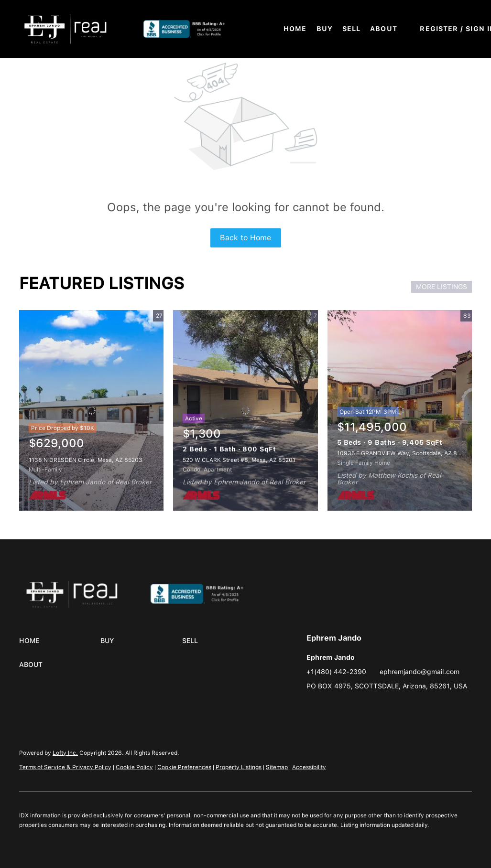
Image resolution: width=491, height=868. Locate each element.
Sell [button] (351, 29)
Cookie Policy (134, 767)
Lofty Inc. (65, 753)
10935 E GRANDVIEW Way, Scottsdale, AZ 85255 (404, 453)
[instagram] (314, 707)
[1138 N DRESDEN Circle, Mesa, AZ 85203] (91, 410)
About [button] (384, 29)
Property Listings (239, 767)
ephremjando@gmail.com (420, 672)
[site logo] (208, 592)
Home (295, 29)
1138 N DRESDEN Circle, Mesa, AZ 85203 (86, 460)
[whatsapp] (352, 707)
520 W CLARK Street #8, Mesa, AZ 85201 (239, 460)
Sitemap (277, 767)
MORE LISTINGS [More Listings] (442, 287)
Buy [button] (325, 29)
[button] (65, 29)
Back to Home (245, 238)
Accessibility (309, 767)
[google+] (333, 707)
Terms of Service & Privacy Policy (65, 767)
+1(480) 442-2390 (336, 672)
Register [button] (439, 29)
